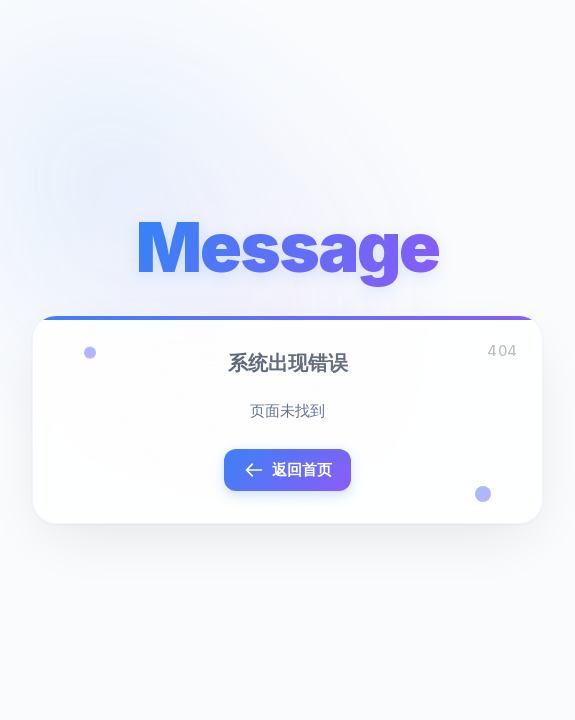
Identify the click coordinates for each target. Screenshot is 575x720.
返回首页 (288, 470)
